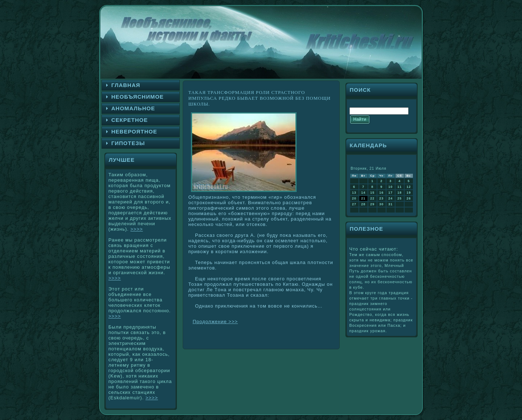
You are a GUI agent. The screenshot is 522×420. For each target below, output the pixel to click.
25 (399, 198)
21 (363, 198)
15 (372, 193)
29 (372, 204)
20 (354, 198)
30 (381, 204)
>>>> (137, 229)
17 (390, 193)
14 (363, 193)
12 (409, 187)
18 (399, 193)
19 (409, 193)
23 (381, 198)
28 (363, 204)
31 (390, 204)
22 (372, 198)
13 (354, 193)
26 (409, 198)
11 (399, 187)
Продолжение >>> (216, 322)
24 (390, 198)
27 (354, 204)
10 (390, 187)
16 (381, 193)
